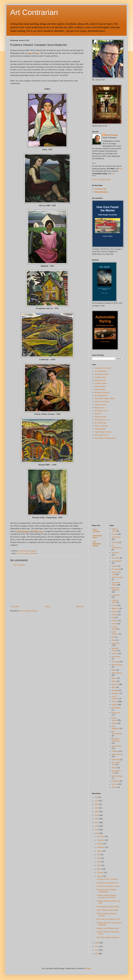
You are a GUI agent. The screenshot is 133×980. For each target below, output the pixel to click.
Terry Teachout (96, 530)
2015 (97, 830)
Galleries (115, 621)
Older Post (80, 607)
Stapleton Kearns (101, 417)
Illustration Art (100, 389)
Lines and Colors (101, 405)
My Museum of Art (101, 411)
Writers (114, 787)
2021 (97, 808)
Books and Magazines (116, 589)
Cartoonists (116, 595)
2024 (97, 797)
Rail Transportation (117, 733)
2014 (97, 833)
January (100, 876)
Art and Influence (101, 371)
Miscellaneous (117, 673)
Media (114, 670)
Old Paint (98, 414)
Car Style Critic (100, 189)
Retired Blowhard (101, 192)
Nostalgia (115, 690)
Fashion (114, 615)
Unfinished (116, 781)
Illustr (114, 640)
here (30, 53)
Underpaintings (100, 429)
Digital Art (115, 608)
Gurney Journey (100, 386)
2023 (97, 801)
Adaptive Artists (115, 530)
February (100, 873)
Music (114, 687)
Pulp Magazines (116, 727)
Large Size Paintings (102, 402)
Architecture (116, 537)
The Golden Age (100, 423)
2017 (97, 822)
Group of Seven (23, 531)
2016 (97, 826)
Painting (115, 705)
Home (48, 607)
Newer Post (15, 607)
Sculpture (115, 751)
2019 (97, 815)
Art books (115, 542)
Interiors (115, 654)
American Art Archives (103, 368)
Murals (114, 681)
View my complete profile (101, 179)
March (99, 869)
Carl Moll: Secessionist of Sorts (108, 886)
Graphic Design (115, 628)
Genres (114, 624)
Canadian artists (100, 377)
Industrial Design (115, 649)
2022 (97, 804)
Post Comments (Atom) (29, 611)
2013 (97, 943)
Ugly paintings (117, 776)
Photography (116, 708)
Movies (114, 678)
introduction (116, 657)
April (99, 865)
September (101, 847)
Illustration (116, 643)
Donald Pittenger (112, 135)
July (99, 855)
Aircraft (114, 534)
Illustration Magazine (102, 392)
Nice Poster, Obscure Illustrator (108, 937)
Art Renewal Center (102, 374)
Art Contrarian (34, 12)
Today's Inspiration (101, 426)
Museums (115, 684)
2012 (97, 946)
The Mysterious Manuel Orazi (107, 883)
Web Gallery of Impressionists (105, 438)
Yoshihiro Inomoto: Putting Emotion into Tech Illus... (107, 896)
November (101, 840)
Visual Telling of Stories (103, 432)
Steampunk (116, 760)
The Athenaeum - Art (102, 420)
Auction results (117, 577)
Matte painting (117, 665)
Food (113, 618)
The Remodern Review (97, 544)
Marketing (115, 662)
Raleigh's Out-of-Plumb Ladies (108, 928)
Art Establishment (117, 547)
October (100, 844)
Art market (116, 558)
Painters (19, 553)
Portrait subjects (115, 719)
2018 (97, 819)
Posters (114, 723)
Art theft (115, 566)
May (99, 862)
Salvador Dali (117, 746)
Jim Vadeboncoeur (101, 396)
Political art (116, 713)
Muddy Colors (100, 408)
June (99, 858)
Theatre (114, 768)
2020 (97, 812)
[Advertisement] (47, 586)
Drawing (115, 612)
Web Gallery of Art (101, 435)
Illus (113, 637)
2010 (97, 954)
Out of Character (115, 698)
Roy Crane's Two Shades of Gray (108, 919)
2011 (97, 950)
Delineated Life (100, 380)
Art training (116, 569)
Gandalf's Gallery (101, 383)
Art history (116, 553)
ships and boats (117, 754)
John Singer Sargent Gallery (104, 398)
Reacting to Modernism (30, 553)
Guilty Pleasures (115, 633)
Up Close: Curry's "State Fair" (107, 879)
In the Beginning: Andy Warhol (108, 907)
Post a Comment (19, 565)
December (101, 836)
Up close (115, 784)
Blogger (88, 968)
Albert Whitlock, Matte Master (108, 910)
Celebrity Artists (115, 601)
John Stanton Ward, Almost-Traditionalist (107, 891)
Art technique (117, 561)
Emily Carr (38, 531)
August (100, 851)
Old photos (116, 693)
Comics (114, 605)
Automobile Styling (116, 584)
